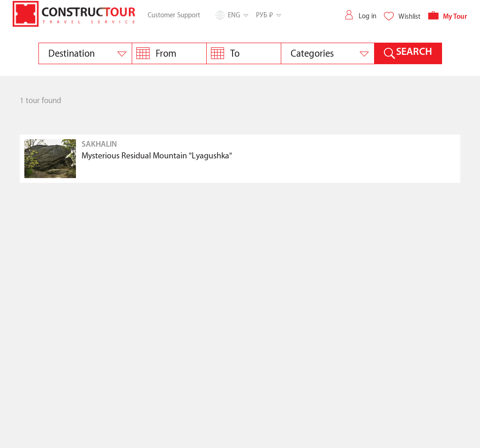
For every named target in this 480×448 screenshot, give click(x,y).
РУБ (268, 15)
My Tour (447, 17)
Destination (71, 54)
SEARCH (414, 52)
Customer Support (174, 15)
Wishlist (402, 17)
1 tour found (41, 101)
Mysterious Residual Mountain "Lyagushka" (157, 156)
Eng (237, 15)
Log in (360, 16)
